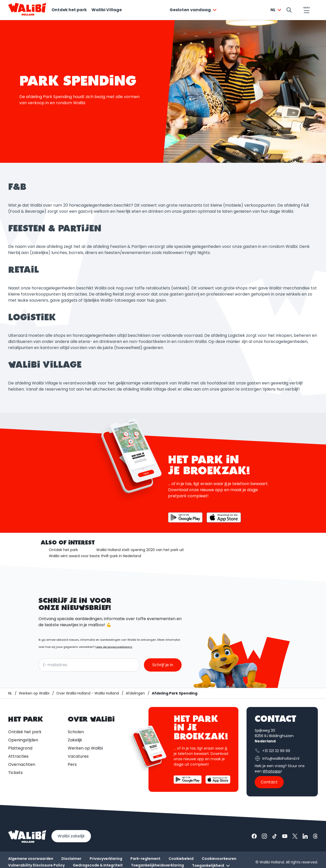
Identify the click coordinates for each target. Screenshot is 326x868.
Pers (72, 764)
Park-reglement (145, 859)
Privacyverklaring (106, 859)
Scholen (76, 732)
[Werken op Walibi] (34, 693)
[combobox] (194, 10)
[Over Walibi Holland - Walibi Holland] (88, 693)
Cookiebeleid (181, 859)
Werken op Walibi (85, 748)
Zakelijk (75, 740)
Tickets (15, 773)
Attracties (18, 756)
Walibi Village (107, 10)
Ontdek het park (69, 10)
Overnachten (22, 764)
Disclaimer (71, 859)
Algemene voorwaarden (31, 859)
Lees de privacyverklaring (114, 647)
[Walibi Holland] (10, 693)
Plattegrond (20, 748)
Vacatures (78, 756)
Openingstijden (23, 740)
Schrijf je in (163, 665)
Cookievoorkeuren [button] (219, 859)
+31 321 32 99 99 (272, 751)
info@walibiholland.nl (277, 758)
